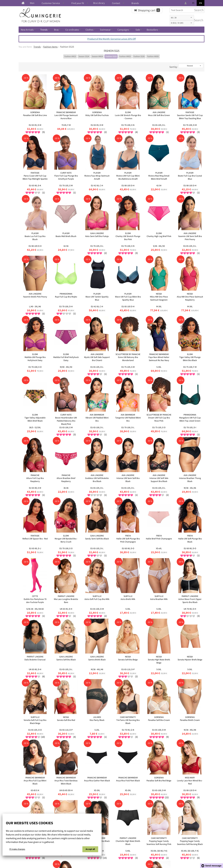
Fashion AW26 (153, 56)
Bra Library (99, 3)
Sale (138, 30)
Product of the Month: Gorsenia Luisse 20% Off (111, 39)
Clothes (89, 30)
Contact (116, 3)
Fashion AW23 (70, 56)
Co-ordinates (72, 30)
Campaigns (123, 30)
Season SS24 (84, 56)
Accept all (90, 849)
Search (198, 20)
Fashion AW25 (125, 56)
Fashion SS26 (139, 56)
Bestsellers (152, 30)
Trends (44, 30)
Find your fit (78, 3)
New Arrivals (27, 30)
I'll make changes (17, 849)
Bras (56, 30)
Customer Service (51, 3)
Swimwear (105, 30)
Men (32, 3)
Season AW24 (97, 56)
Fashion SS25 (111, 56)
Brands (135, 3)
